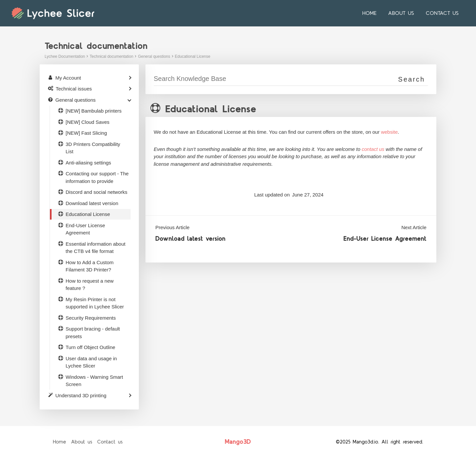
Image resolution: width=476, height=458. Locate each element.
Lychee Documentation (65, 56)
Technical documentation (111, 56)
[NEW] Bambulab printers (94, 111)
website (389, 132)
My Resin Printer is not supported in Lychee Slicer (95, 303)
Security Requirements (91, 318)
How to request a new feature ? (90, 285)
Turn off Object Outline (91, 347)
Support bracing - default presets (93, 333)
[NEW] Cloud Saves (88, 122)
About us (402, 13)
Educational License (193, 56)
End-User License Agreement (385, 239)
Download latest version (190, 239)
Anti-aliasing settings (89, 163)
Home (372, 13)
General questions (154, 56)
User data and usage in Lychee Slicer (91, 362)
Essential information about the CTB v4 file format (96, 248)
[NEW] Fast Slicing (86, 133)
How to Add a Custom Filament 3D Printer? (90, 266)
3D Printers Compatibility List (93, 148)
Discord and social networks (97, 192)
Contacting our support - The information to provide (97, 177)
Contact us (443, 13)
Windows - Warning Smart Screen (95, 381)
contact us (373, 149)
